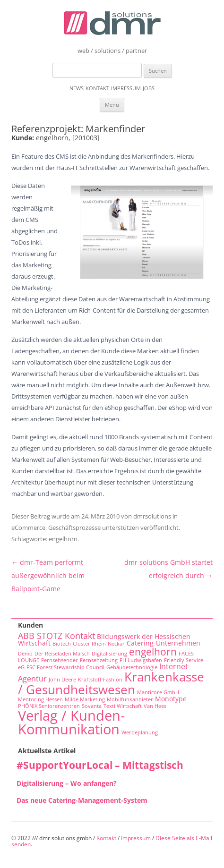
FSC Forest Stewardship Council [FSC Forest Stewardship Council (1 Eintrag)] (65, 667)
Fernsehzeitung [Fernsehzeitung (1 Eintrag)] (99, 660)
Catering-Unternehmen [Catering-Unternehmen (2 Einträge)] (164, 643)
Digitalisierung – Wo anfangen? (67, 783)
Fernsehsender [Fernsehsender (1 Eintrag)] (60, 660)
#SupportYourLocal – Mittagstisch (100, 765)
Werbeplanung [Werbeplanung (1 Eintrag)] (140, 732)
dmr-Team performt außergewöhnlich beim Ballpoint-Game (48, 575)
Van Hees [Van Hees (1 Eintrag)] (155, 706)
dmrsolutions (152, 516)
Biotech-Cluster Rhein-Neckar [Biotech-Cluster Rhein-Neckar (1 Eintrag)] (89, 644)
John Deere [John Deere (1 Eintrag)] (62, 680)
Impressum (126, 88)
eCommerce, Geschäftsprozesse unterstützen (75, 528)
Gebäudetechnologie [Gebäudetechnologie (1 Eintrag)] (132, 667)
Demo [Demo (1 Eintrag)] (25, 654)
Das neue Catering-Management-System (82, 800)
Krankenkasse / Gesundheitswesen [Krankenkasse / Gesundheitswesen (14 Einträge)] (111, 683)
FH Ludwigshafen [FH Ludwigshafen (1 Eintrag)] (141, 660)
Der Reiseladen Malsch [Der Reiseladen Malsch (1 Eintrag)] (62, 654)
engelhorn (63, 539)
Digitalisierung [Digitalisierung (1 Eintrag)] (109, 654)
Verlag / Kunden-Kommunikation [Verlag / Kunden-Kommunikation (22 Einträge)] (71, 722)
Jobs (149, 88)
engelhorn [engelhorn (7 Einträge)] (153, 651)
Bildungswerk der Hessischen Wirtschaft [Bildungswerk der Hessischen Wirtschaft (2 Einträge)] (104, 640)
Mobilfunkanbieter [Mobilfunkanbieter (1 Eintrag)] (130, 699)
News (77, 88)
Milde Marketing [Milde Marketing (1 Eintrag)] (85, 699)
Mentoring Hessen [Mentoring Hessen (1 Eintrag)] (40, 699)
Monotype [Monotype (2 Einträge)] (171, 699)
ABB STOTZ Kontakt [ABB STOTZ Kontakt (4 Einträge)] (56, 636)
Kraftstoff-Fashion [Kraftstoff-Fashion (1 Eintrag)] (100, 680)
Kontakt (97, 88)
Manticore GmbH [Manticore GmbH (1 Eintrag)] (158, 692)
